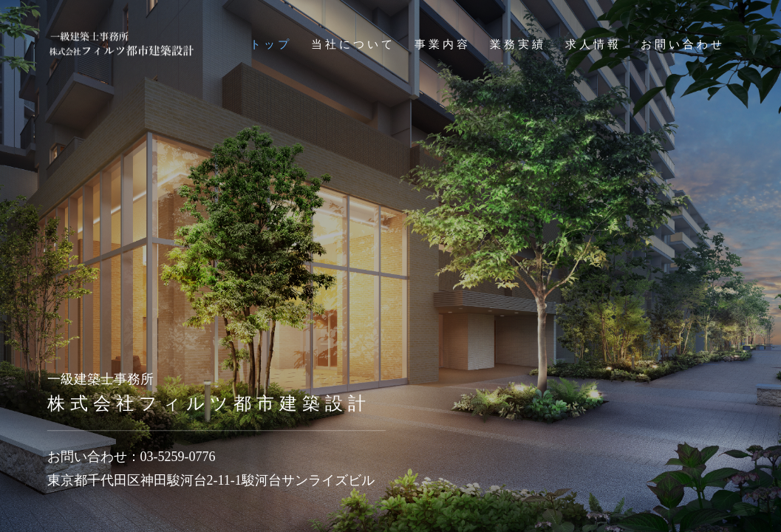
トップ (271, 44)
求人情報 (593, 44)
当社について (353, 44)
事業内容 (443, 44)
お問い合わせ (683, 44)
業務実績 (518, 44)
